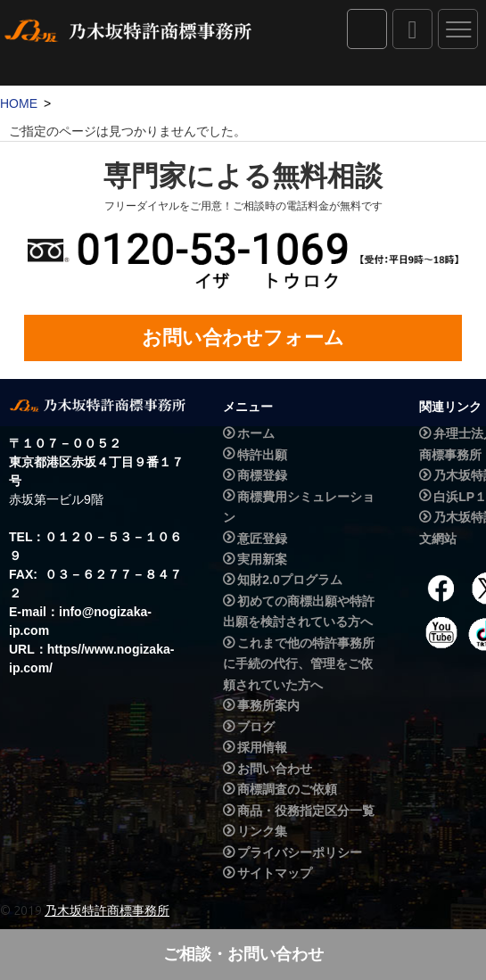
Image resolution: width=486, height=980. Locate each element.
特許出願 (262, 455)
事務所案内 (268, 705)
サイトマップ (275, 873)
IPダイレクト (367, 29)
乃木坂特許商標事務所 (107, 910)
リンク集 (262, 831)
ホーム (256, 433)
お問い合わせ (275, 769)
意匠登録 (262, 539)
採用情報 (262, 747)
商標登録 (262, 475)
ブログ (256, 727)
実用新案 (262, 559)
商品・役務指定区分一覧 (306, 811)
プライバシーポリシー (300, 852)
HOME (19, 103)
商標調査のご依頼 (287, 789)
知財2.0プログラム (289, 581)
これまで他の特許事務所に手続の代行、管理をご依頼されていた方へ (299, 664)
